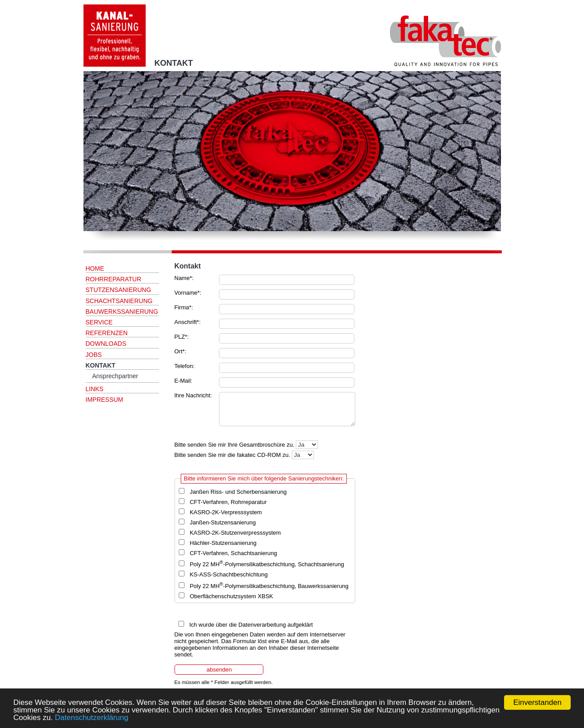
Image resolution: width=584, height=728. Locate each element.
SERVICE (99, 322)
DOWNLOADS (106, 344)
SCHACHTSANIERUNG (119, 301)
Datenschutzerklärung (92, 718)
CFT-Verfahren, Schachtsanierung (233, 553)
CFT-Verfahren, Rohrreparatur (228, 502)
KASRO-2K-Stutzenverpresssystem (235, 533)
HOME (95, 268)
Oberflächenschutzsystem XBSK (231, 596)
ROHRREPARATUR (114, 279)
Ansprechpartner (115, 376)
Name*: (184, 278)
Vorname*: (188, 293)
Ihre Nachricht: (193, 395)
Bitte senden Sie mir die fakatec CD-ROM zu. (232, 455)
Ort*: (181, 351)
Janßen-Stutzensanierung (223, 522)
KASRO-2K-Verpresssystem (226, 512)
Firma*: (184, 307)
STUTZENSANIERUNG (119, 290)
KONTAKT (101, 365)
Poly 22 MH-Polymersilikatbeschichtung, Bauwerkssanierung (269, 586)
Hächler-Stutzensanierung (223, 543)
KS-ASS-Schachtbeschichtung (229, 574)
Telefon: (185, 366)
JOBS (94, 355)
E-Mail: (183, 381)
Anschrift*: (188, 322)
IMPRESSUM (105, 400)
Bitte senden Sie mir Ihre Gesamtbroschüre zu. (234, 445)
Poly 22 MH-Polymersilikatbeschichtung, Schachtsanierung (267, 564)
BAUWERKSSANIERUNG (122, 312)
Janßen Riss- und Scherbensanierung (238, 492)
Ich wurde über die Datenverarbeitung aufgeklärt (251, 625)
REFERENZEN (107, 333)
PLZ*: (182, 337)
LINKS (95, 389)
